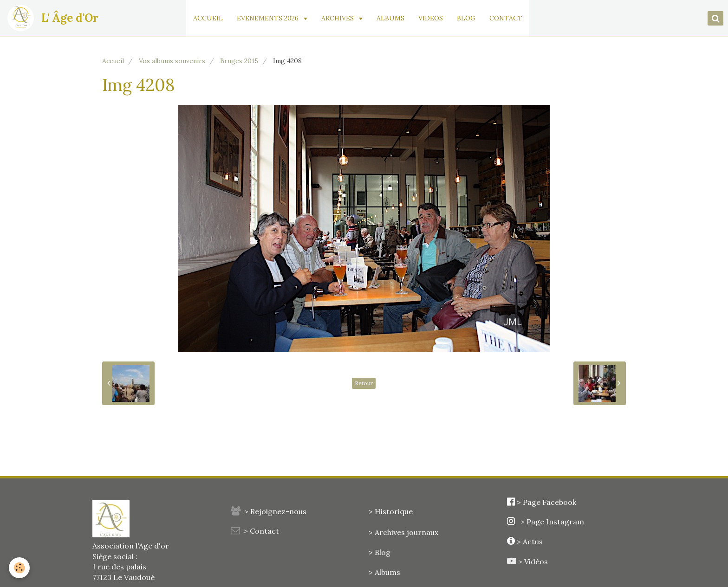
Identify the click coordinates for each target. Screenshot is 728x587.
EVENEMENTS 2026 (270, 18)
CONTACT (508, 18)
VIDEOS (432, 18)
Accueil (113, 61)
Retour (364, 383)
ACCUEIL (210, 18)
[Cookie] (20, 568)
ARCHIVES (340, 18)
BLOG (468, 18)
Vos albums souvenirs (172, 61)
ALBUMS (392, 18)
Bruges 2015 (239, 61)
